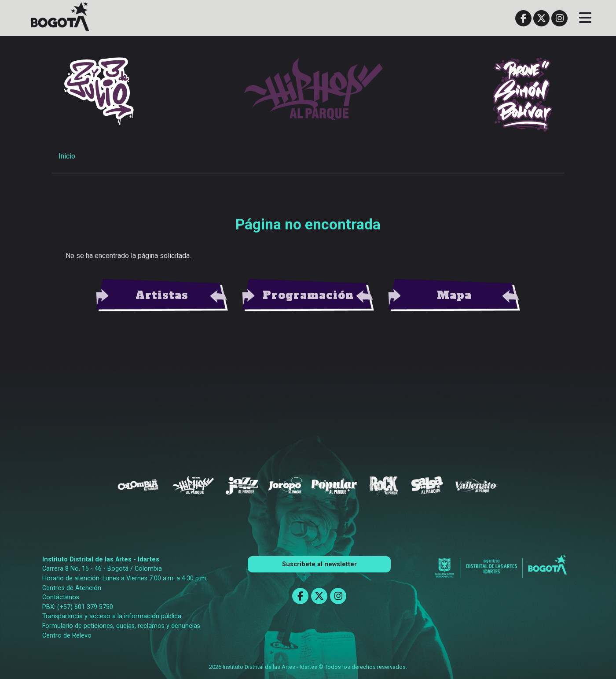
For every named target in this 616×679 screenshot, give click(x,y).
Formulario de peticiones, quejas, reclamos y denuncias (121, 626)
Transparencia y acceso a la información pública (112, 616)
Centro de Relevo (67, 636)
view (162, 295)
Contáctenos (61, 597)
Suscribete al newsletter (319, 564)
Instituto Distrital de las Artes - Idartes (101, 559)
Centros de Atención (72, 588)
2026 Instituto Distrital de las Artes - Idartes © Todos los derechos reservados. (308, 667)
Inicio (67, 156)
